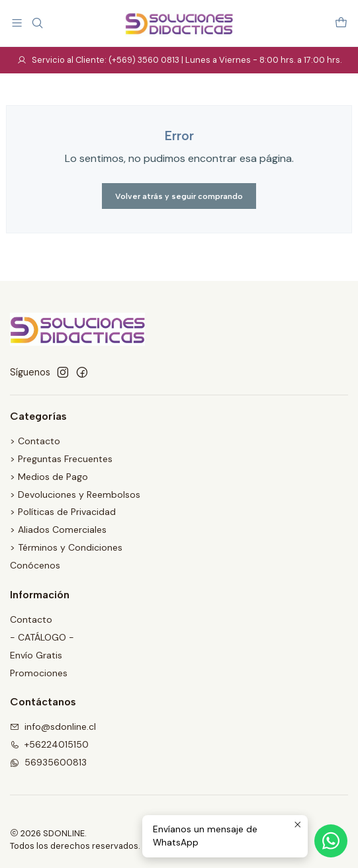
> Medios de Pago (49, 477)
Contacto (31, 619)
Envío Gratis (36, 655)
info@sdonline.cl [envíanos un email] (53, 727)
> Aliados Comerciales (58, 530)
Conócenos (35, 565)
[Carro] (341, 23)
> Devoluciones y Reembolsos (75, 494)
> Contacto (35, 441)
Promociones (39, 673)
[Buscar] (37, 23)
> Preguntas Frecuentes (61, 459)
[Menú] (17, 23)
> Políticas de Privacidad (63, 512)
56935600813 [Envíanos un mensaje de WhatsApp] (48, 762)
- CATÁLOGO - (42, 637)
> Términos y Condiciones (66, 547)
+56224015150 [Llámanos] (49, 744)
